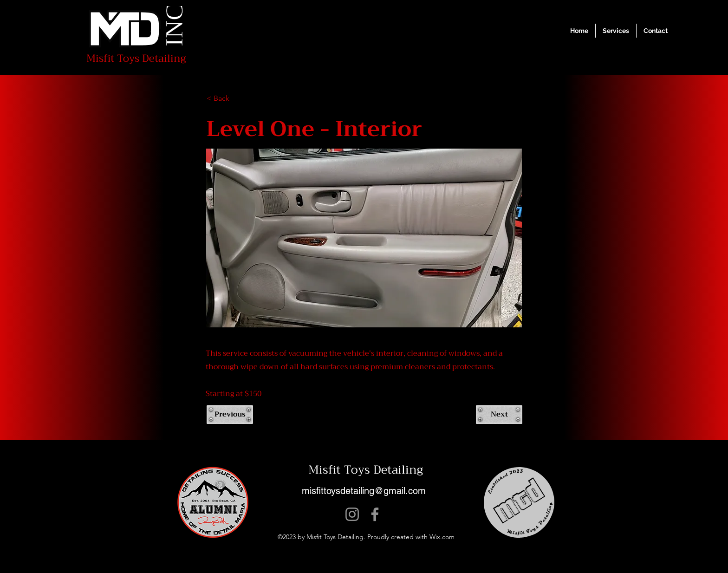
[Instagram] (352, 514)
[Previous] (230, 415)
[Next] (499, 415)
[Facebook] (375, 514)
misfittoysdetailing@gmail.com (364, 491)
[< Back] (237, 98)
